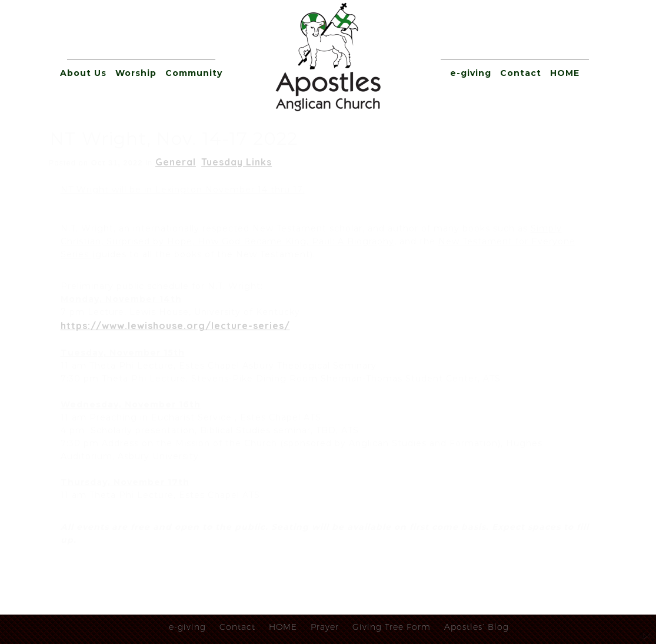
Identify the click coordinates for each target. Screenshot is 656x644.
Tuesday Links (237, 162)
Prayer (325, 627)
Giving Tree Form (392, 627)
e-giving (471, 73)
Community (194, 73)
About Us (83, 73)
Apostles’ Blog (477, 627)
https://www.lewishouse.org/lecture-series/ (175, 326)
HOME (565, 73)
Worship (136, 73)
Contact (521, 73)
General (176, 162)
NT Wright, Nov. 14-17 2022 (174, 139)
